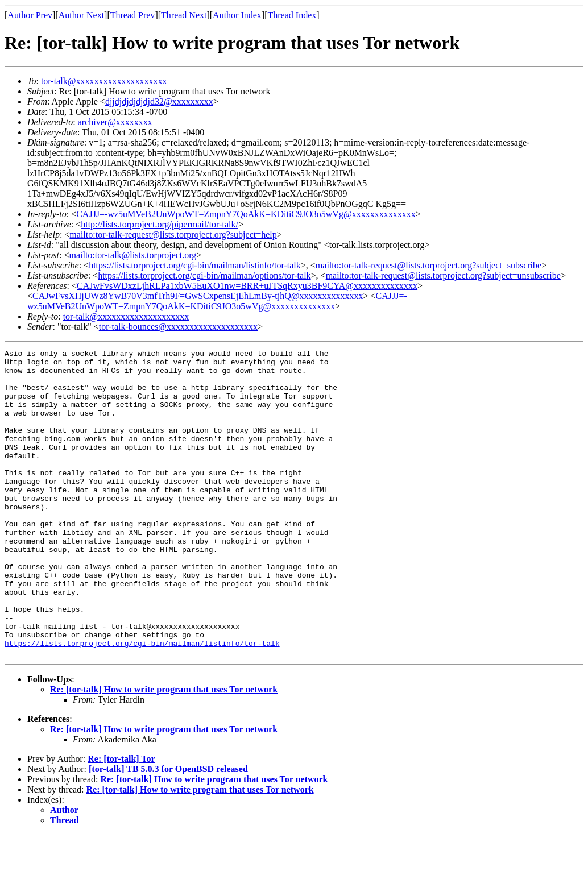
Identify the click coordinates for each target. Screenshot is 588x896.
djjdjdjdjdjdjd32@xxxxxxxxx (159, 101)
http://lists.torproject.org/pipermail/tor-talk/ (160, 224)
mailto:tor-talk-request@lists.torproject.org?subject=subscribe (428, 265)
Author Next (81, 15)
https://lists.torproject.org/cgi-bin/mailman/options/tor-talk (204, 275)
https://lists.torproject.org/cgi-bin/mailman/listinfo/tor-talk (195, 265)
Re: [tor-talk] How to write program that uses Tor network (164, 751)
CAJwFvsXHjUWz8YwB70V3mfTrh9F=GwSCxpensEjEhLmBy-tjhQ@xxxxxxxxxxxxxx (198, 296)
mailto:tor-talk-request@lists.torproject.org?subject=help (173, 235)
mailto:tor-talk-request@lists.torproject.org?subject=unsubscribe (443, 275)
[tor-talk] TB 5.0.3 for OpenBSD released (168, 830)
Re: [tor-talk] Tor (121, 820)
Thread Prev (133, 15)
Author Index (237, 15)
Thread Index (292, 15)
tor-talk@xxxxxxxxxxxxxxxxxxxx (104, 81)
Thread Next (184, 15)
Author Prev (30, 15)
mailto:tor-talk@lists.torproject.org (132, 255)
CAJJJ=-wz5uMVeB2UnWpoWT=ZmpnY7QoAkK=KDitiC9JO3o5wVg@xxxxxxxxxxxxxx (246, 214)
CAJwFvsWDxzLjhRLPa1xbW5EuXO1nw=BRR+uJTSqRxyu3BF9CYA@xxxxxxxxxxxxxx (247, 286)
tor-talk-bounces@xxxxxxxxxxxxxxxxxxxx (178, 327)
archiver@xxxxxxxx (115, 122)
